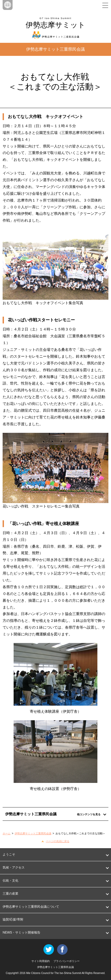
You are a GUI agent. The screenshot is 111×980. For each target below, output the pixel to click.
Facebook (62, 949)
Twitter (49, 949)
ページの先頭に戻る (58, 841)
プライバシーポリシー (66, 961)
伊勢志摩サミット (56, 25)
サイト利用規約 (41, 961)
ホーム (7, 833)
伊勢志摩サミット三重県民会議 (33, 833)
